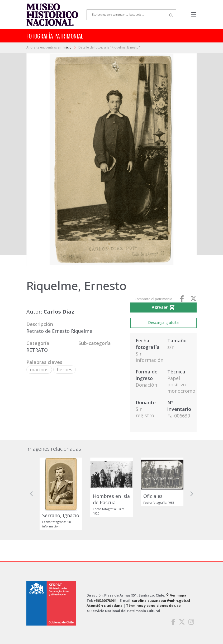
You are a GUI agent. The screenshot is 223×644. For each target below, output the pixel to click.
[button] (32, 494)
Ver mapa (176, 595)
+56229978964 (105, 600)
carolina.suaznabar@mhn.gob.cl (161, 600)
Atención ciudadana (105, 605)
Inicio (68, 47)
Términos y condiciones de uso (153, 605)
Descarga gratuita (163, 322)
